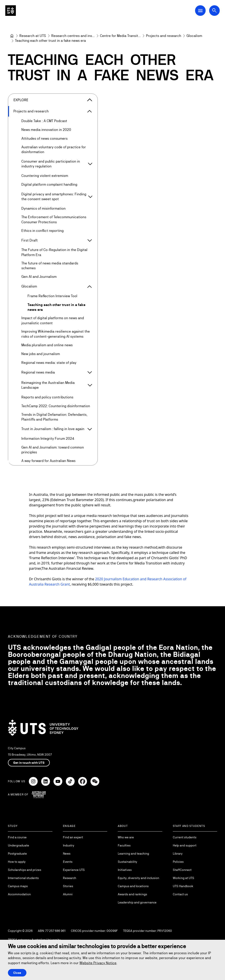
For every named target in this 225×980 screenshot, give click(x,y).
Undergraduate (18, 845)
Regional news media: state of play (49, 363)
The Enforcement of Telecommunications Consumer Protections (54, 219)
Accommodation (19, 894)
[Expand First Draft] (90, 240)
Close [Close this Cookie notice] (17, 973)
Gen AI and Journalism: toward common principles (53, 450)
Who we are (126, 837)
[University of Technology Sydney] (12, 36)
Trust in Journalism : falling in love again (53, 429)
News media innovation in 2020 (46, 130)
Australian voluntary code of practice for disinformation (54, 149)
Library (178, 854)
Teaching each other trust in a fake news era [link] (50, 41)
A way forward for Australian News (48, 461)
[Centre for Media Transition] (120, 36)
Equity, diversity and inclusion (138, 878)
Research (70, 878)
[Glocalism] (194, 36)
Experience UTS (74, 870)
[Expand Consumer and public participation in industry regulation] (90, 164)
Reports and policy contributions (47, 397)
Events (68, 862)
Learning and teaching (133, 854)
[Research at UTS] (33, 36)
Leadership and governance (137, 902)
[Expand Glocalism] (90, 286)
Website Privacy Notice (98, 963)
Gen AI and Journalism (39, 277)
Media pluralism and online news (47, 345)
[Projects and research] (164, 36)
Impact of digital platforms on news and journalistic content (53, 320)
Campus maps (18, 886)
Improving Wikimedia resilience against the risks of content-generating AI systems (56, 334)
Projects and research (31, 111)
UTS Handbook (183, 886)
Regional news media (38, 372)
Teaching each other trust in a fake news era (56, 307)
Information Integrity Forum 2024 (48, 439)
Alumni (68, 894)
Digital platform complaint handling (49, 184)
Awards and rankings (132, 894)
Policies (178, 862)
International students (23, 878)
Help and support (185, 845)
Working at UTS (184, 878)
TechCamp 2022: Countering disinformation (56, 406)
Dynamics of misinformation (43, 208)
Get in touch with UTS (29, 763)
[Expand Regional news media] (90, 372)
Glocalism (29, 286)
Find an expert (73, 837)
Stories (68, 886)
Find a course (17, 837)
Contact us (180, 894)
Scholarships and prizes (25, 870)
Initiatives (125, 870)
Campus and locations (133, 886)
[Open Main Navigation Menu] (200, 11)
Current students (185, 837)
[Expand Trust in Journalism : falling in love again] (90, 429)
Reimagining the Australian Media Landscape (48, 385)
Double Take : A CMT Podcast (44, 121)
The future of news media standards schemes (50, 266)
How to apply (17, 862)
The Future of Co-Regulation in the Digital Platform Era (54, 252)
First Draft (30, 240)
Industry (69, 845)
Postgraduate (17, 854)
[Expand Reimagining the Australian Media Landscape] (90, 385)
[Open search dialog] (214, 11)
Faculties (124, 845)
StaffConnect (182, 870)
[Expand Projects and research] (90, 111)
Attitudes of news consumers (44, 138)
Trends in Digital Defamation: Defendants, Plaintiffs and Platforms (54, 417)
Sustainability (127, 862)
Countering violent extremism (45, 176)
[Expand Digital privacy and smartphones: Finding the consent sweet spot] (90, 197)
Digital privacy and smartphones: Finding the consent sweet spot (54, 196)
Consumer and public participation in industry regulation (51, 164)
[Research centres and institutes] (73, 36)
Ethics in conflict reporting (42, 231)
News (67, 854)
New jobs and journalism (41, 354)
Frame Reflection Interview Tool (52, 296)
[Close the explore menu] (90, 100)
